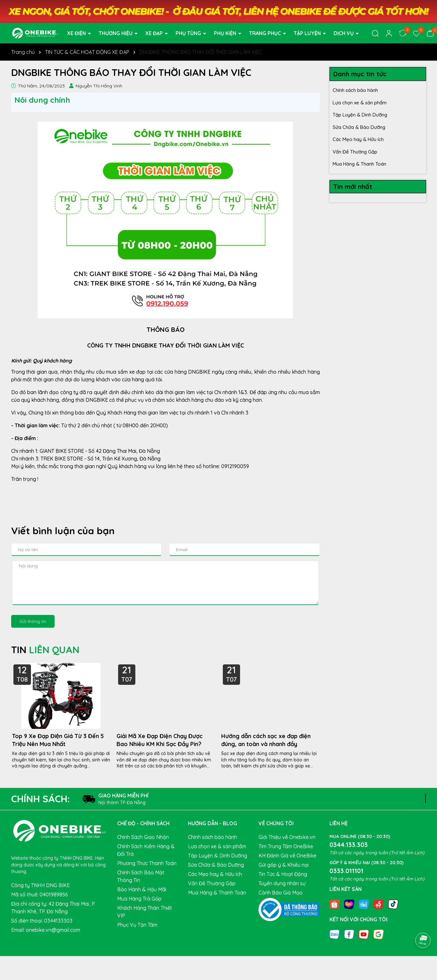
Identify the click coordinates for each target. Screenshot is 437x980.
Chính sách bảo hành (355, 90)
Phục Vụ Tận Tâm (137, 925)
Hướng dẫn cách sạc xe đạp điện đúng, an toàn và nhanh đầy (266, 740)
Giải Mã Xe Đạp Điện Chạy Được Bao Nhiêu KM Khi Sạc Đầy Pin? (160, 740)
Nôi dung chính (42, 100)
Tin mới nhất (353, 187)
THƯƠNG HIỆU (116, 33)
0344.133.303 (349, 845)
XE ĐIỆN (77, 33)
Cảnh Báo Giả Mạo (281, 893)
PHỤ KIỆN (226, 33)
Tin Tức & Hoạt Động (283, 874)
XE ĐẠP (155, 33)
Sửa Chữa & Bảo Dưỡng (359, 127)
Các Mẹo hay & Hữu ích (358, 139)
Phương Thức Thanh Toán (147, 863)
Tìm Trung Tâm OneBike (286, 846)
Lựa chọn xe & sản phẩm (360, 103)
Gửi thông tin (33, 621)
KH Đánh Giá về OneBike (287, 856)
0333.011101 (346, 871)
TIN (45, 650)
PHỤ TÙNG (189, 33)
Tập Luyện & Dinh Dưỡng (360, 115)
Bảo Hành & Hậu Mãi (142, 889)
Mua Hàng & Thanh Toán (359, 164)
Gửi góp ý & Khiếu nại (284, 865)
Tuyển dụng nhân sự (282, 883)
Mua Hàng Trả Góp (139, 899)
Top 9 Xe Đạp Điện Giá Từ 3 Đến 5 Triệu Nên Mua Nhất (58, 740)
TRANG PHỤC (266, 33)
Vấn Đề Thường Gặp (355, 152)
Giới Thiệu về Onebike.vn (287, 837)
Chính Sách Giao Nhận (143, 837)
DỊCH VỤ (344, 33)
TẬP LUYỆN (308, 33)
